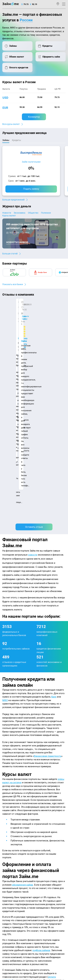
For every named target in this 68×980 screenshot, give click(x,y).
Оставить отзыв (34, 345)
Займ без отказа (43, 889)
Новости (7, 213)
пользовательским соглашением (17, 935)
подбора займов (41, 768)
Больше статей (10, 254)
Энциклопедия (10, 854)
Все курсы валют (11, 124)
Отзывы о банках (10, 866)
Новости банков (17, 242)
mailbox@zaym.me (14, 906)
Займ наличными (31, 162)
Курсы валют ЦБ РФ (12, 862)
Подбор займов (10, 890)
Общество (33, 213)
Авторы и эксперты (32, 838)
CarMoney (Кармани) (17, 306)
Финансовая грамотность (48, 574)
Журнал (6, 850)
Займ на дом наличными (47, 862)
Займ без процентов (45, 881)
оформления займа (22, 703)
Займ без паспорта (44, 877)
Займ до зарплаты (44, 885)
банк (54, 515)
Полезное (46, 213)
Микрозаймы (42, 850)
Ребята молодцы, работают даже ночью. (27, 311)
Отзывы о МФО (9, 870)
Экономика (19, 213)
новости (33, 373)
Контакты (15, 838)
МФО (5, 518)
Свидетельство (9, 948)
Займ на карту (42, 866)
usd (5, 98)
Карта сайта (30, 842)
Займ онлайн (42, 858)
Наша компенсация (12, 842)
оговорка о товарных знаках (42, 945)
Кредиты (7, 882)
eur (5, 108)
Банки (5, 874)
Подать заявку (31, 189)
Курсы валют (9, 216)
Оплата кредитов (10, 886)
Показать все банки (13, 284)
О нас (5, 838)
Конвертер (34, 117)
